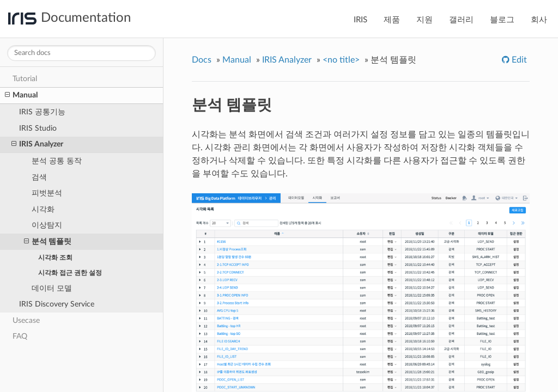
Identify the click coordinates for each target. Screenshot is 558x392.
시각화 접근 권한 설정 (70, 273)
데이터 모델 (52, 288)
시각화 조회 (55, 258)
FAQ (20, 336)
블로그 (502, 20)
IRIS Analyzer (37, 144)
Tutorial (25, 79)
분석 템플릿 (48, 242)
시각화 (43, 209)
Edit (518, 60)
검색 (39, 177)
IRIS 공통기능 (42, 112)
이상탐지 (47, 225)
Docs (202, 60)
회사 (539, 20)
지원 (424, 20)
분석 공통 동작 (57, 161)
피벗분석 (47, 193)
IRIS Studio (38, 128)
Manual (21, 95)
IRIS (360, 20)
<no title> (341, 60)
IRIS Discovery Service (57, 304)
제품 (392, 20)
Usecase (26, 320)
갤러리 (461, 20)
